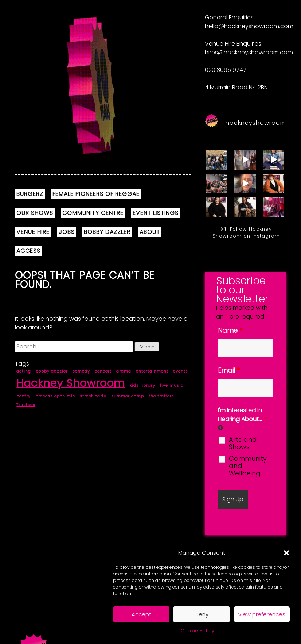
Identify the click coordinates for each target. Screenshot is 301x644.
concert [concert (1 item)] (103, 371)
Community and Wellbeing (248, 466)
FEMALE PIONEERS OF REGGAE (96, 194)
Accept (141, 614)
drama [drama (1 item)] (124, 371)
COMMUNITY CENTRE (93, 213)
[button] (286, 553)
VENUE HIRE (33, 232)
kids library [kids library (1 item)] (142, 385)
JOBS (67, 232)
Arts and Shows (243, 443)
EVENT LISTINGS (156, 213)
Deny (202, 614)
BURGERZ (30, 194)
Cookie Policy (198, 631)
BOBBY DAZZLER (107, 232)
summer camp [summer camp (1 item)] (128, 396)
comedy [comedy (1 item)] (81, 371)
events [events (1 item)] (181, 371)
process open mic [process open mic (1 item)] (55, 396)
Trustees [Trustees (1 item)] (26, 405)
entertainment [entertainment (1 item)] (152, 371)
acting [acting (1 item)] (24, 371)
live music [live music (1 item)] (172, 385)
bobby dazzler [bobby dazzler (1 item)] (52, 371)
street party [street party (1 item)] (93, 396)
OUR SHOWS (35, 213)
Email (229, 370)
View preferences (262, 614)
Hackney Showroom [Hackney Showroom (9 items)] (71, 383)
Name (230, 330)
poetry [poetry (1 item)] (24, 396)
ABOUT (150, 232)
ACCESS (28, 251)
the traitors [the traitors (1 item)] (161, 396)
